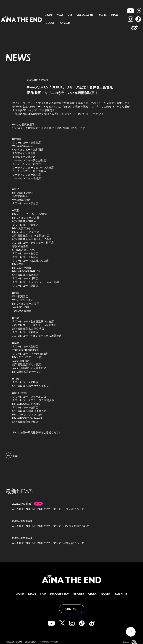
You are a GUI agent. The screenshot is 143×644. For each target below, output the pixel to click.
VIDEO (114, 15)
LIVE (70, 15)
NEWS (60, 15)
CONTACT (72, 606)
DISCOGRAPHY (85, 15)
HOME (49, 15)
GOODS (50, 23)
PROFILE (102, 15)
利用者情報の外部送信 (50, 639)
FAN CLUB (64, 23)
